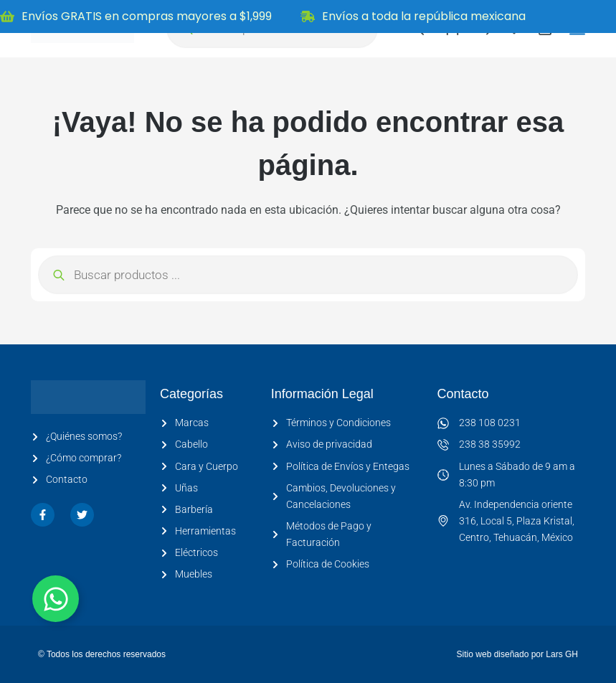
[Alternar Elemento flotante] (56, 599)
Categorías (191, 394)
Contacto (463, 394)
